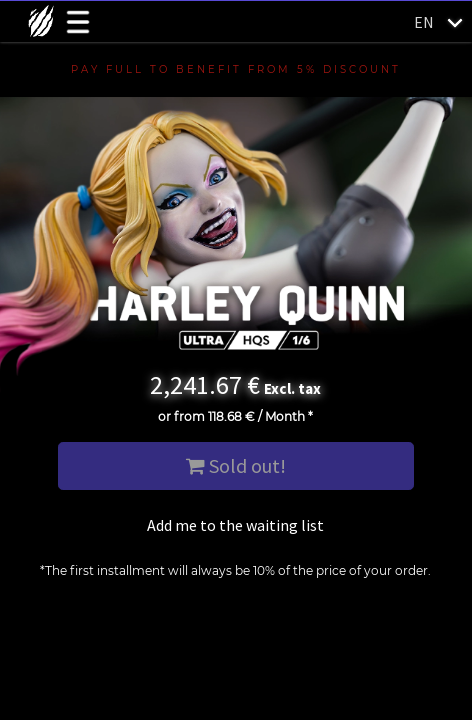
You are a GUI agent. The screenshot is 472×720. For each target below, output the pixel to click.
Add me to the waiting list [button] (235, 525)
